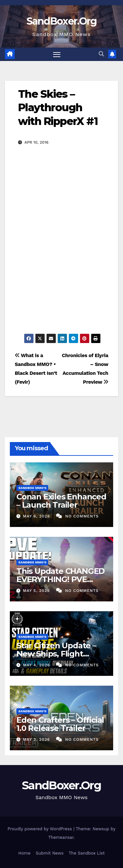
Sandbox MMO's (32, 488)
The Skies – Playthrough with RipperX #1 (58, 108)
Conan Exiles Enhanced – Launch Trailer (61, 501)
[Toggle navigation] (57, 54)
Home (24, 853)
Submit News (50, 853)
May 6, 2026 (37, 516)
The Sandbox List (87, 853)
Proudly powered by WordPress (41, 829)
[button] (101, 54)
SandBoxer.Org (62, 21)
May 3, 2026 (37, 739)
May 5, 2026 (37, 591)
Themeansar (61, 837)
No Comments (82, 516)
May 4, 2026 (37, 665)
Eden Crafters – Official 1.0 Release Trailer (60, 724)
